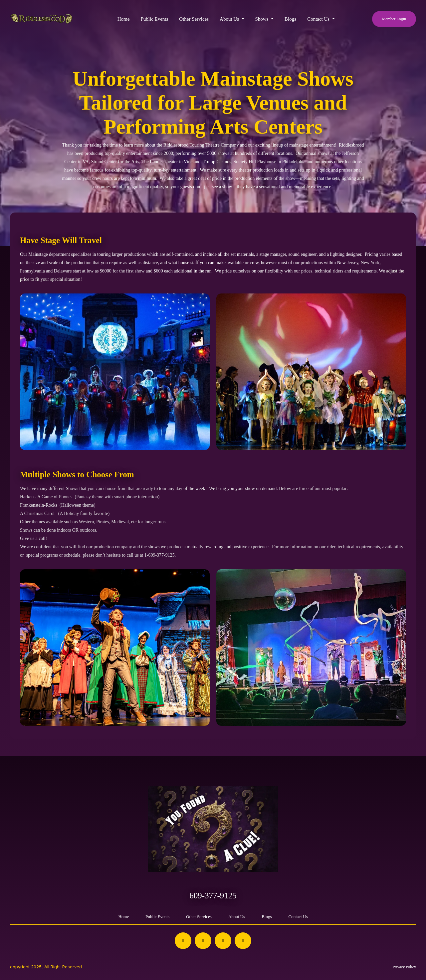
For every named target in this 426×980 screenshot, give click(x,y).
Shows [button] (263, 19)
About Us (237, 917)
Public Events (154, 19)
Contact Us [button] (319, 19)
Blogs (290, 19)
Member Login (394, 19)
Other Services (194, 19)
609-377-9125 (213, 896)
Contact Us (298, 917)
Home (124, 19)
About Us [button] (230, 19)
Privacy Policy (404, 967)
